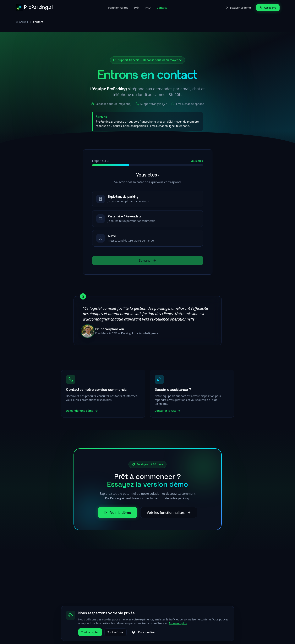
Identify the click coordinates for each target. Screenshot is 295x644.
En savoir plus (178, 623)
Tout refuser (115, 632)
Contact (162, 8)
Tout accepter (90, 632)
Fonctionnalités (118, 8)
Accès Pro (268, 8)
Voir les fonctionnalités (169, 512)
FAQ (148, 8)
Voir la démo (117, 512)
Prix (137, 8)
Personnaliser (144, 632)
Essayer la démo (238, 8)
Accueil (22, 22)
